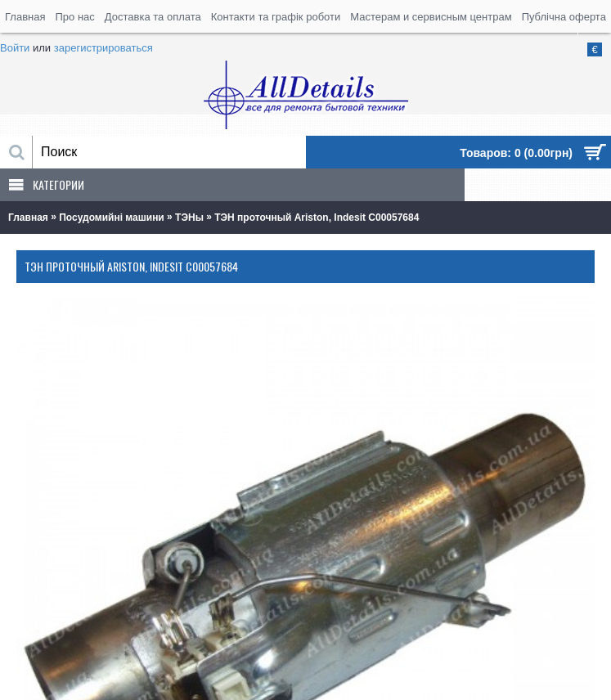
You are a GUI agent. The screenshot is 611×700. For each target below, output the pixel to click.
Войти (15, 48)
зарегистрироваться (103, 48)
